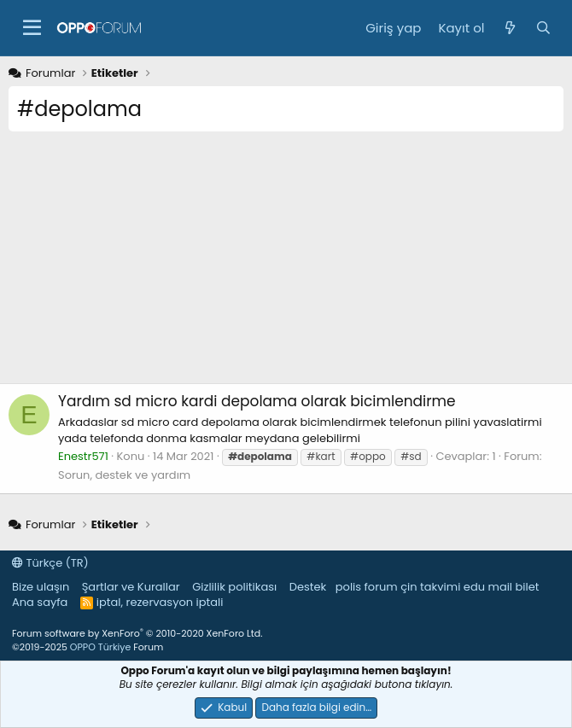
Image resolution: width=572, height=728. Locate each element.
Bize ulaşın (41, 587)
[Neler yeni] (509, 28)
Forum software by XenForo (137, 633)
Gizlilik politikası (234, 587)
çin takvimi (430, 587)
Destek (308, 587)
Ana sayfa (40, 602)
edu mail (488, 587)
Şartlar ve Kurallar (131, 587)
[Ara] (543, 28)
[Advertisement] (286, 264)
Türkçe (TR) (50, 563)
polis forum (367, 587)
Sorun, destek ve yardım (124, 475)
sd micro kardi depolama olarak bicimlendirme (257, 401)
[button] (32, 28)
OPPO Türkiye (100, 647)
